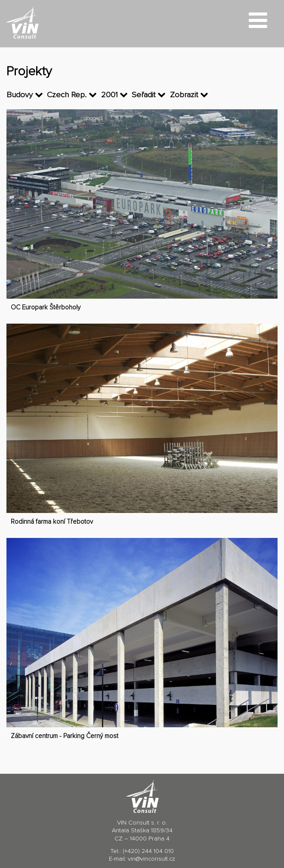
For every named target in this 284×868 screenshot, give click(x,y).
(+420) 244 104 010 (148, 851)
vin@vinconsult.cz (151, 859)
